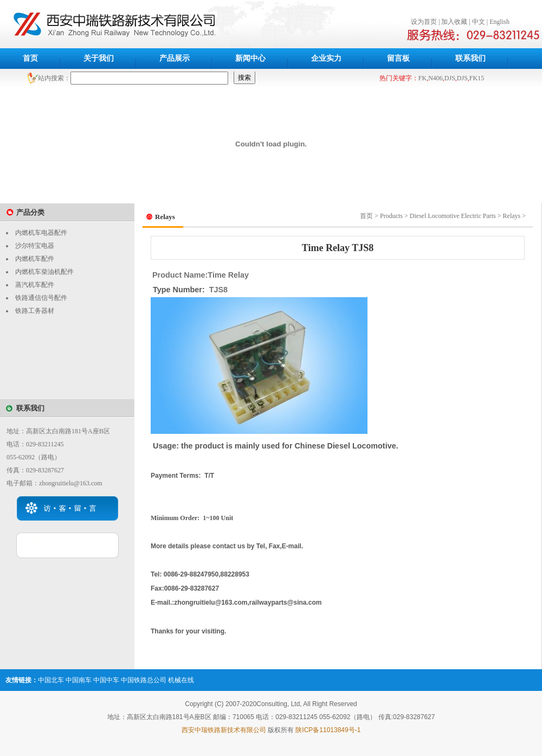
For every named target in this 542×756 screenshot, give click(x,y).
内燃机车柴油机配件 (44, 272)
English (499, 22)
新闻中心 (250, 58)
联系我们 (470, 58)
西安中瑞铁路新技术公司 (180, 24)
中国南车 (79, 680)
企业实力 (326, 58)
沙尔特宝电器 (35, 246)
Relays (512, 216)
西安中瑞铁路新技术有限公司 (224, 730)
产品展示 (175, 58)
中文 (479, 22)
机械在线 (181, 680)
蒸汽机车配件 (35, 285)
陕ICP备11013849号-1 (328, 730)
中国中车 (106, 680)
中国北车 (51, 680)
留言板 (398, 58)
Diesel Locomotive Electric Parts (453, 216)
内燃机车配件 (35, 259)
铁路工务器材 (35, 311)
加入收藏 (454, 22)
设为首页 (424, 22)
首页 (30, 58)
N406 (435, 78)
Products (391, 216)
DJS (450, 78)
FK (422, 78)
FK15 (477, 78)
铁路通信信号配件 (41, 298)
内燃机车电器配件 (41, 233)
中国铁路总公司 (144, 680)
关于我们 (99, 58)
